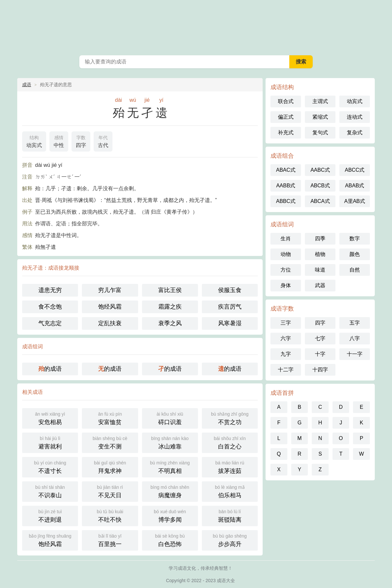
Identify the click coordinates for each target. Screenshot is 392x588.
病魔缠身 (170, 491)
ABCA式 (320, 201)
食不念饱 (50, 307)
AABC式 (320, 170)
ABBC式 (286, 201)
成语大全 (196, 26)
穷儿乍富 (110, 290)
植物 (320, 254)
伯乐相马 (230, 491)
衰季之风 (170, 323)
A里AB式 (355, 201)
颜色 (355, 254)
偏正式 (286, 117)
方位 (286, 270)
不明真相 (170, 467)
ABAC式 (286, 170)
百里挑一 (110, 540)
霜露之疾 (170, 307)
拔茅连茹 (230, 467)
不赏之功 (230, 418)
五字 (355, 323)
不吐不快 (110, 515)
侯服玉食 (230, 290)
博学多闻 (170, 515)
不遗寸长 (50, 467)
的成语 (50, 369)
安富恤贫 (110, 418)
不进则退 (50, 515)
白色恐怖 (170, 540)
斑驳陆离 (230, 515)
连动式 (355, 117)
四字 (81, 141)
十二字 (286, 370)
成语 (27, 85)
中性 (59, 141)
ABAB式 (355, 186)
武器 (320, 285)
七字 (320, 338)
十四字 (320, 370)
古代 (103, 141)
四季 (320, 239)
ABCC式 (355, 170)
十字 (320, 354)
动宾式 (34, 141)
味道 (320, 270)
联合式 (286, 101)
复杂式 (355, 133)
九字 (286, 354)
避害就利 (50, 442)
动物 (286, 254)
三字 (286, 323)
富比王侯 (170, 290)
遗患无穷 (50, 290)
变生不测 (110, 442)
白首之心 (230, 442)
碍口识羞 (170, 418)
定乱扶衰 (110, 323)
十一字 (355, 354)
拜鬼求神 (110, 467)
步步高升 (230, 540)
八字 (355, 338)
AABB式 (286, 186)
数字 (355, 239)
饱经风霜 (110, 307)
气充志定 (50, 323)
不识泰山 (50, 491)
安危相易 (50, 418)
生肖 (286, 239)
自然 (355, 270)
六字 (286, 338)
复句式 (320, 133)
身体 (286, 285)
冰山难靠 (170, 442)
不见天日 (110, 491)
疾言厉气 (230, 307)
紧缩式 (320, 117)
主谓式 (320, 101)
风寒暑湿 (230, 323)
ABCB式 (320, 186)
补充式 (286, 133)
